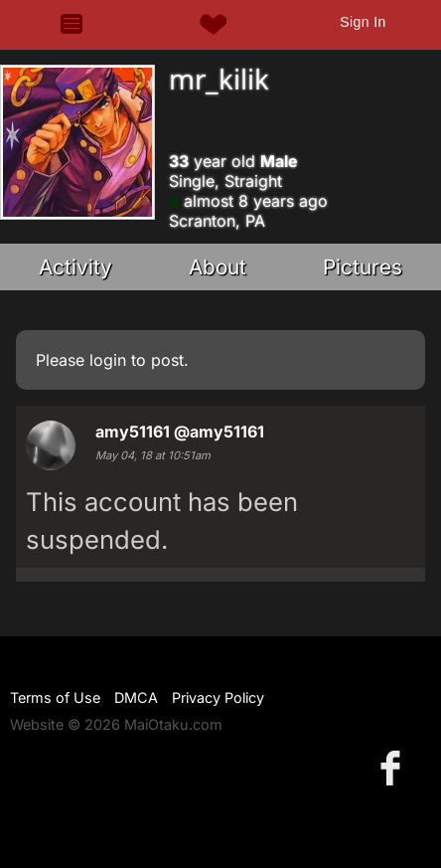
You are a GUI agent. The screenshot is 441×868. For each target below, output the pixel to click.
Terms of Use (55, 697)
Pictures (363, 267)
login (108, 360)
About (218, 267)
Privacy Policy (218, 697)
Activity (75, 267)
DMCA (136, 697)
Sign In (363, 22)
